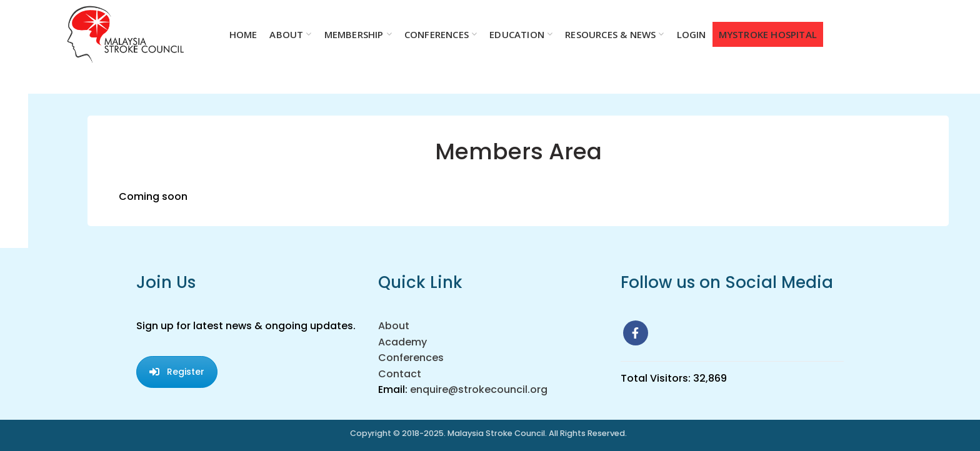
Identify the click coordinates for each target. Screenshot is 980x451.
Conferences (411, 358)
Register (177, 372)
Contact (400, 374)
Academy (402, 342)
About (394, 326)
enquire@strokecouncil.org (479, 389)
